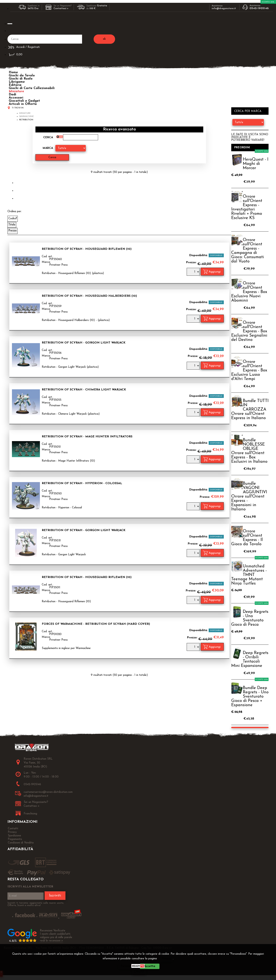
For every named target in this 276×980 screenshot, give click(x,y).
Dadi (12, 95)
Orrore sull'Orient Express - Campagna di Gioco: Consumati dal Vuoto (248, 251)
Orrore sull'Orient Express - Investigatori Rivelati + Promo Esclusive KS (247, 207)
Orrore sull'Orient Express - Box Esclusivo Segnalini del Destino (249, 331)
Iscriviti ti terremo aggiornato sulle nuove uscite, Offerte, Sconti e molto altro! (36, 904)
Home (13, 72)
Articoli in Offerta (23, 104)
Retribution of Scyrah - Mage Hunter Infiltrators (87, 437)
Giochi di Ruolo (21, 79)
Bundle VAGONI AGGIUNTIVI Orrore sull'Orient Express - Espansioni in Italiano (249, 497)
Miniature (16, 91)
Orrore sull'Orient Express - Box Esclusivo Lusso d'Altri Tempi (249, 370)
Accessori (16, 98)
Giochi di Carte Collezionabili (32, 88)
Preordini (242, 148)
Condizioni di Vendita (21, 843)
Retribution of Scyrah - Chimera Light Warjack (84, 390)
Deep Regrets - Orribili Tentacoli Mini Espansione (250, 659)
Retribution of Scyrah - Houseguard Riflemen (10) (87, 249)
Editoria (15, 85)
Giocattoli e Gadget (24, 101)
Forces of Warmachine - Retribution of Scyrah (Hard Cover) (96, 624)
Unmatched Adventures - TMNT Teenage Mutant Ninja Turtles (249, 575)
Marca (48, 148)
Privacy (166, 959)
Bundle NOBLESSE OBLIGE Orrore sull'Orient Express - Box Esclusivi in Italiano (249, 451)
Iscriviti (55, 896)
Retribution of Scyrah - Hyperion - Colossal (82, 483)
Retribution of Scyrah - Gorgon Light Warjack (84, 343)
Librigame (17, 82)
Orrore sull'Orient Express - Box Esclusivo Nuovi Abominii (249, 292)
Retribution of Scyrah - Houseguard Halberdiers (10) (89, 296)
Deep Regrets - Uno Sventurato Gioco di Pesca (250, 618)
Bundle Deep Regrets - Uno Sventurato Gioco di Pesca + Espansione (250, 697)
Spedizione (14, 836)
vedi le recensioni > (51, 941)
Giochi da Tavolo (22, 76)
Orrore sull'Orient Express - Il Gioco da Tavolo (247, 538)
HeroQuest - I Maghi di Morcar (256, 164)
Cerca (48, 138)
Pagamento (15, 839)
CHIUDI (139, 972)
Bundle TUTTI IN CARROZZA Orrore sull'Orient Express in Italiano (250, 410)
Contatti (13, 829)
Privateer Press (58, 265)
